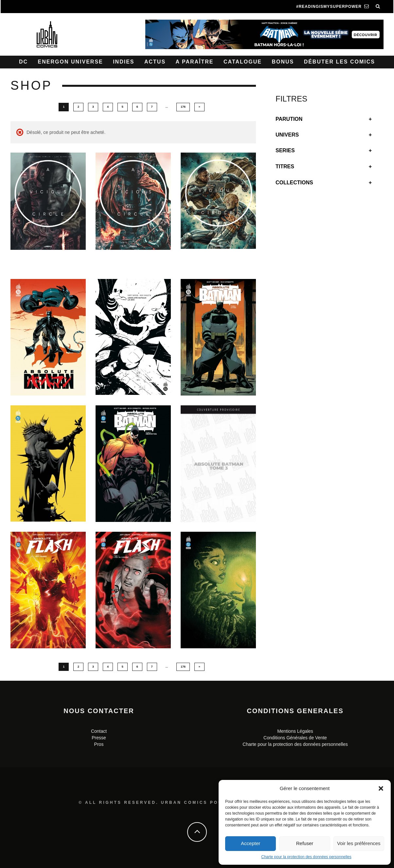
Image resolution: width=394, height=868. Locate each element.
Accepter (251, 843)
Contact (99, 731)
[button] (381, 788)
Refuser (305, 843)
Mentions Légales (295, 731)
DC (23, 62)
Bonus (283, 62)
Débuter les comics (340, 62)
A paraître (195, 62)
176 (183, 107)
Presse (99, 738)
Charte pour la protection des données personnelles (306, 857)
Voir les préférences (359, 843)
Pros (99, 744)
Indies (124, 62)
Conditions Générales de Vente (295, 738)
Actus (155, 62)
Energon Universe (71, 62)
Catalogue (243, 62)
